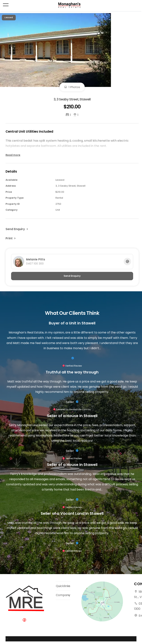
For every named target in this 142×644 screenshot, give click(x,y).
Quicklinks (63, 586)
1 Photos (72, 87)
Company (63, 595)
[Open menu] (6, 5)
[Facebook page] (25, 620)
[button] (11, 238)
